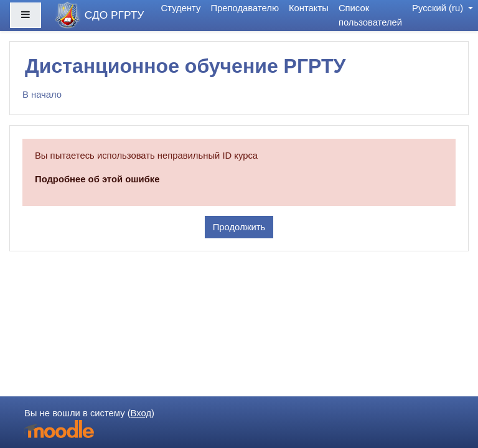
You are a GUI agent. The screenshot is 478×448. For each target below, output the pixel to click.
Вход (141, 413)
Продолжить (239, 227)
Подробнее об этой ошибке (97, 179)
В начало (42, 95)
